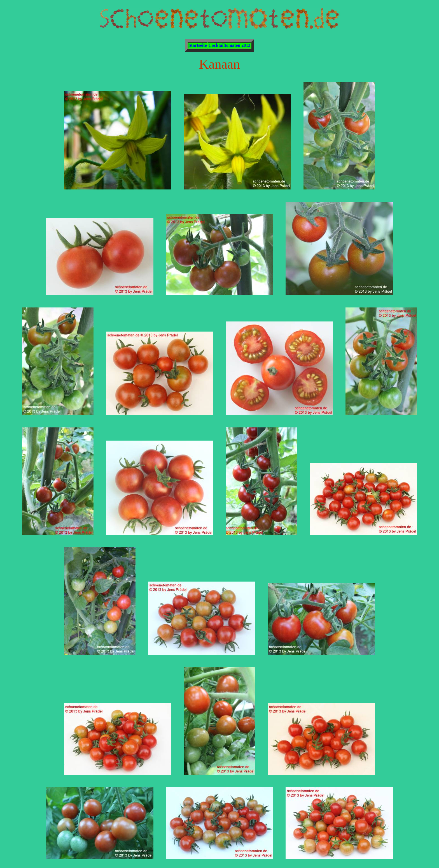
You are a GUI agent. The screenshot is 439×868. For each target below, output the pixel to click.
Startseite (198, 45)
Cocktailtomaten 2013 (230, 45)
